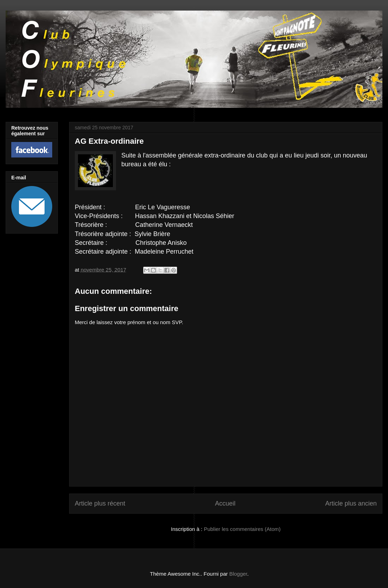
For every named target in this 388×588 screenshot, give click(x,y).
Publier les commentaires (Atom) (242, 529)
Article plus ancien (351, 503)
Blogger (238, 574)
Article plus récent (100, 503)
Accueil (225, 503)
